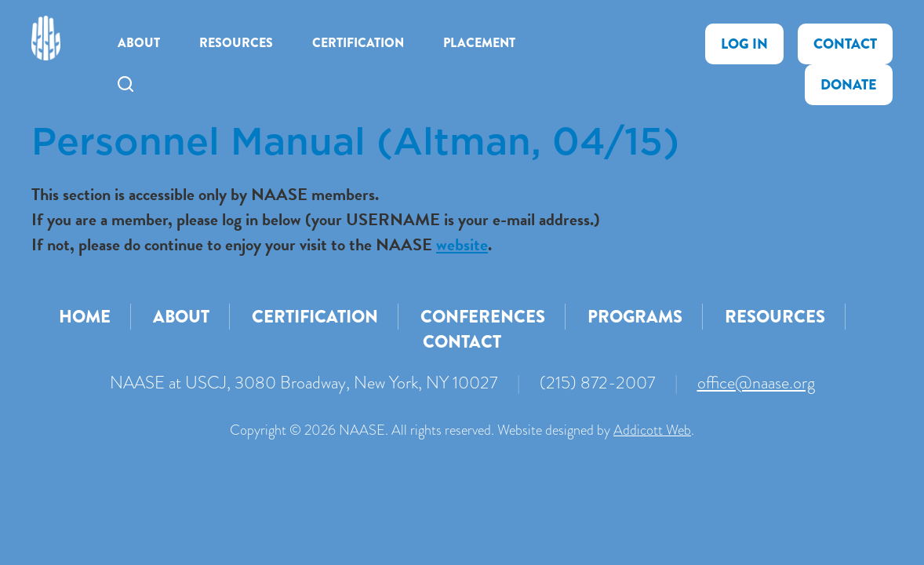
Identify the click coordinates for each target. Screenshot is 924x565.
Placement (479, 43)
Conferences (483, 317)
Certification (358, 43)
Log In (744, 44)
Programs (635, 317)
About (139, 43)
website (462, 244)
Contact (845, 44)
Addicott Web (652, 430)
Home (85, 317)
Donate (849, 85)
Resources (236, 43)
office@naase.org (756, 383)
